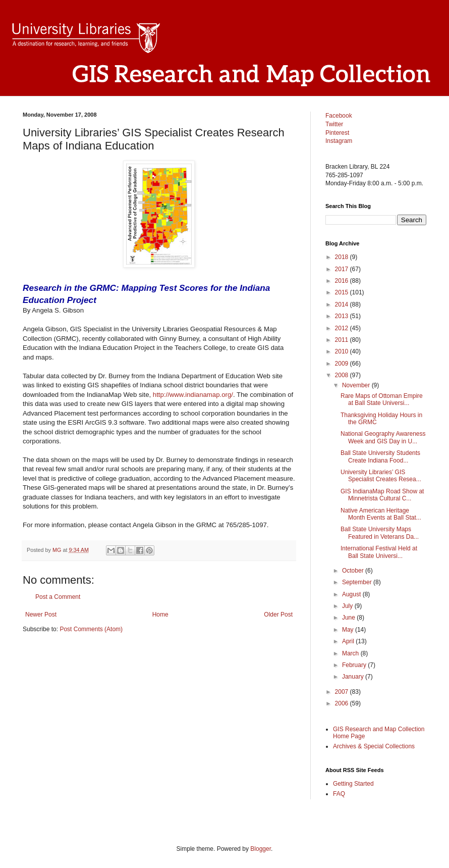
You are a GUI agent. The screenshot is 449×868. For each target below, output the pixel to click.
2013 (343, 316)
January (354, 677)
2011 (343, 340)
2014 (343, 304)
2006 (343, 703)
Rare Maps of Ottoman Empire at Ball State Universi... (382, 399)
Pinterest (337, 133)
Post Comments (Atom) (91, 629)
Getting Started (353, 784)
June (349, 618)
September (358, 582)
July (348, 606)
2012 (343, 328)
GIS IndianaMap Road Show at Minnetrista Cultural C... (382, 495)
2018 (343, 257)
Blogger (261, 849)
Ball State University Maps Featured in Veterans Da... (380, 533)
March (351, 653)
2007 (343, 692)
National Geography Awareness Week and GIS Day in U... (383, 437)
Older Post (278, 615)
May (349, 630)
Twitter (334, 124)
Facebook (339, 116)
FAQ (339, 794)
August (352, 594)
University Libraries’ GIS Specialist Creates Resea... (381, 476)
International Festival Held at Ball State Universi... (379, 552)
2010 (343, 351)
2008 (343, 375)
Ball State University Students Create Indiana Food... (380, 456)
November (357, 385)
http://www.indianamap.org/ (193, 395)
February (355, 665)
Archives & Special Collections (374, 746)
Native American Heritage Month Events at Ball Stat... (381, 514)
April (349, 641)
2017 (343, 269)
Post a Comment (58, 597)
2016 (343, 281)
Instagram (339, 141)
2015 (343, 292)
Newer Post (41, 615)
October (354, 571)
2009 (343, 364)
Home (160, 615)
